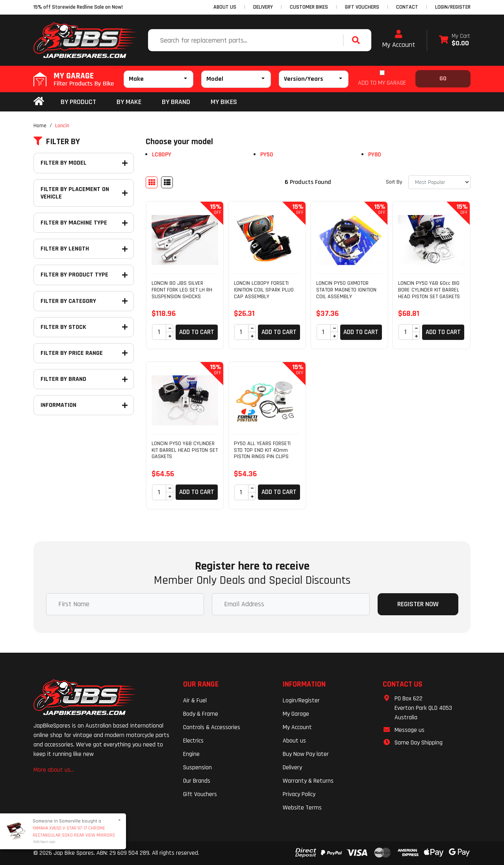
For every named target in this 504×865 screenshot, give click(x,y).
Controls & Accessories (212, 727)
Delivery (292, 768)
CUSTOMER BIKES (309, 7)
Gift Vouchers (200, 794)
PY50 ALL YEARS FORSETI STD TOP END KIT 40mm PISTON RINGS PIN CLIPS (262, 450)
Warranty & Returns (308, 781)
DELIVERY (263, 7)
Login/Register (453, 7)
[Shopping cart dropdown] (455, 40)
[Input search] (246, 40)
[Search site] (358, 40)
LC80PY (162, 155)
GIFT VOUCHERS (362, 7)
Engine (191, 754)
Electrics (193, 741)
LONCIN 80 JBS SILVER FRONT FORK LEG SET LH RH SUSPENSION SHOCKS (182, 290)
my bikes (224, 102)
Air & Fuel (195, 701)
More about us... (54, 770)
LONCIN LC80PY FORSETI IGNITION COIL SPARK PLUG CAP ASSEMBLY (264, 290)
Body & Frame (201, 714)
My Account (398, 39)
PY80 (375, 155)
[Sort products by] (439, 182)
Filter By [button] (57, 142)
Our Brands (197, 781)
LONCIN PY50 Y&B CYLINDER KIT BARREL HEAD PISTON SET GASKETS (185, 450)
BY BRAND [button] (176, 102)
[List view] (167, 182)
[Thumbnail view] (152, 182)
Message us (409, 730)
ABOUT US (225, 7)
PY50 (267, 155)
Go (443, 79)
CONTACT (407, 7)
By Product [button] (78, 102)
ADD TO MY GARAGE (382, 83)
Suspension (197, 768)
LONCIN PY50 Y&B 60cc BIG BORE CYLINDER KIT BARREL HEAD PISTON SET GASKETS (429, 290)
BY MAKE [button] (129, 102)
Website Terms (302, 808)
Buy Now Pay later (306, 754)
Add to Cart (197, 332)
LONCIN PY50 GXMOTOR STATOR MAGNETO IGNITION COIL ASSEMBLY (346, 290)
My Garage (296, 714)
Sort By (394, 182)
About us (294, 741)
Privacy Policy (299, 794)
